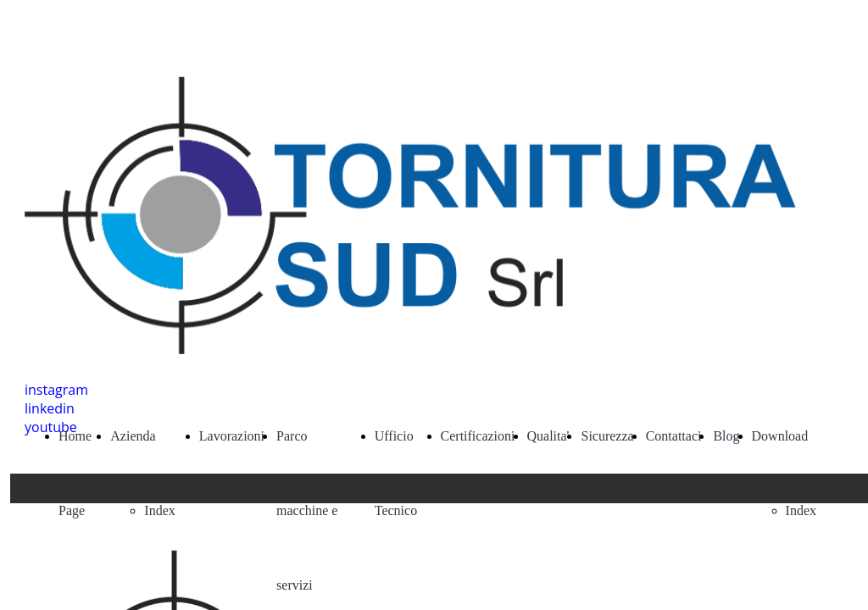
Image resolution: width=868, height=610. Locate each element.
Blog (726, 436)
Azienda (133, 436)
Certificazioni (478, 436)
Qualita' (548, 436)
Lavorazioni (232, 436)
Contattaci (674, 436)
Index (159, 510)
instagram (56, 390)
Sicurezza (607, 436)
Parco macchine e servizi (307, 510)
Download (780, 436)
